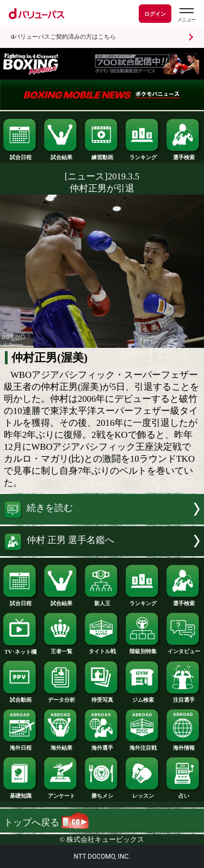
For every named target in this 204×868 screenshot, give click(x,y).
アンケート (61, 793)
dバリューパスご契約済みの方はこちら (63, 37)
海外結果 (61, 745)
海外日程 (20, 745)
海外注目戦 (143, 745)
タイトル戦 (102, 649)
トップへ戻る (46, 822)
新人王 (102, 601)
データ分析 (61, 697)
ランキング (143, 155)
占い (183, 793)
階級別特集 (143, 649)
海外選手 (102, 745)
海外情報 (183, 745)
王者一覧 (61, 649)
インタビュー (183, 649)
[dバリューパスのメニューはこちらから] (186, 15)
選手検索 (183, 155)
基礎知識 (20, 793)
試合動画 (20, 697)
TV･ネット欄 (20, 649)
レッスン (143, 793)
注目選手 (183, 697)
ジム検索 (143, 697)
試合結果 (61, 155)
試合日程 (20, 155)
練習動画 (102, 155)
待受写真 (102, 697)
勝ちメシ (102, 793)
